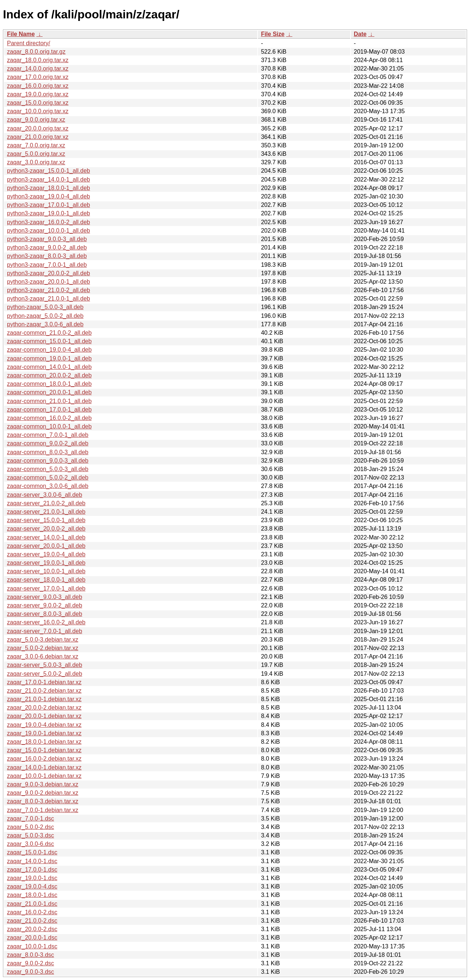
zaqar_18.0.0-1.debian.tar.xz (44, 742)
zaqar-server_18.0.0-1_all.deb (46, 580)
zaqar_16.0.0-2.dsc (32, 912)
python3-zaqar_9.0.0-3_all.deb (47, 239)
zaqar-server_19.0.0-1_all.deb (46, 563)
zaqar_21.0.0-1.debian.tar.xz (44, 699)
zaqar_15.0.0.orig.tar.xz (38, 103)
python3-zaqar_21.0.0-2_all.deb (49, 290)
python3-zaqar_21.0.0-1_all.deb (49, 299)
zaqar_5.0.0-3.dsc (31, 835)
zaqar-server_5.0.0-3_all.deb (45, 665)
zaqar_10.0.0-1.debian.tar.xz (44, 776)
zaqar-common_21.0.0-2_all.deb (49, 333)
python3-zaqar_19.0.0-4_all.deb (49, 196)
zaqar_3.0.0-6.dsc (31, 844)
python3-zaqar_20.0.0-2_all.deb (49, 273)
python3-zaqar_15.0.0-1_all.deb (49, 171)
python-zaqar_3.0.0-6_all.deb (45, 324)
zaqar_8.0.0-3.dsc (31, 955)
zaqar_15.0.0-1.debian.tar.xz (44, 750)
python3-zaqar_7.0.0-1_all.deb (47, 265)
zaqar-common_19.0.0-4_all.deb (49, 350)
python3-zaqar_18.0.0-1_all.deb (49, 188)
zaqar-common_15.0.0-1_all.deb (49, 341)
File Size (273, 34)
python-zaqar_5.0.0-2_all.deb (45, 316)
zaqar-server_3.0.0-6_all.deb (45, 495)
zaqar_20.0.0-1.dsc (32, 938)
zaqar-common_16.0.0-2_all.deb (49, 418)
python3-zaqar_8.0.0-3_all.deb (47, 256)
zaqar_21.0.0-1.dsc (32, 904)
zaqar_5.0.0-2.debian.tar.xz (43, 648)
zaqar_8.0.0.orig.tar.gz (36, 52)
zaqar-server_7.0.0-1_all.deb (45, 631)
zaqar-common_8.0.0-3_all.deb (48, 452)
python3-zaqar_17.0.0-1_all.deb (49, 205)
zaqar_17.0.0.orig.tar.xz (38, 77)
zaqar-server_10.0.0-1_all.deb (46, 571)
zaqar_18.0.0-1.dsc (32, 895)
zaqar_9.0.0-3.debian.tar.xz (43, 784)
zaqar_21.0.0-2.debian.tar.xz (44, 691)
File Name (21, 34)
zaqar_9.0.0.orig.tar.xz (36, 120)
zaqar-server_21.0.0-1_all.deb (46, 512)
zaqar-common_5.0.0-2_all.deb (48, 478)
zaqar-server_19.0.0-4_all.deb (46, 554)
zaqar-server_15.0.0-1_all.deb (46, 520)
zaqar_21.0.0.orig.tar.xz (38, 137)
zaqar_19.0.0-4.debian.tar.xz (44, 725)
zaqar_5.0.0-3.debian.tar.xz (43, 640)
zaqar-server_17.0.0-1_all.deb (46, 588)
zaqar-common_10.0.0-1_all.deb (49, 426)
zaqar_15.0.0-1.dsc (32, 852)
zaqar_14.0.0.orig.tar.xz (38, 69)
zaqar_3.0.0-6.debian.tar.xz (43, 656)
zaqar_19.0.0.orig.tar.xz (38, 94)
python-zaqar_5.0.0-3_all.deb (45, 307)
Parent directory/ (28, 43)
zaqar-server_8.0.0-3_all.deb (45, 614)
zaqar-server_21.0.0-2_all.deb (46, 503)
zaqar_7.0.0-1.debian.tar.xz (43, 810)
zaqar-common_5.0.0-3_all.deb (48, 469)
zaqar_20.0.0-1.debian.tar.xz (44, 716)
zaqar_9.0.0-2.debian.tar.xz (43, 793)
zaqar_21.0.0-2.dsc (32, 921)
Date (360, 34)
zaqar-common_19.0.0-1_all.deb (49, 358)
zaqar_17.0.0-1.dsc (32, 870)
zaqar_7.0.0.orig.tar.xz (36, 145)
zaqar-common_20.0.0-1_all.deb (49, 392)
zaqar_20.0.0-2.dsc (32, 929)
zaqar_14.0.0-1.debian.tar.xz (44, 767)
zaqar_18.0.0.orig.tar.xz (38, 60)
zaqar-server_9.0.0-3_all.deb (45, 597)
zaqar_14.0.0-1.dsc (32, 861)
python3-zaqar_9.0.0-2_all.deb (47, 247)
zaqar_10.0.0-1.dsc (32, 946)
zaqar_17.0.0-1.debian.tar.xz (44, 682)
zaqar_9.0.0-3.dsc (31, 972)
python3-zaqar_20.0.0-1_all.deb (49, 282)
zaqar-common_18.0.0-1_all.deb (49, 384)
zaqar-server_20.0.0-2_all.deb (46, 529)
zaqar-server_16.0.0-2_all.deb (46, 622)
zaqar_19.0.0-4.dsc (32, 886)
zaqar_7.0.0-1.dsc (31, 819)
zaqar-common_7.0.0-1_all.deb (48, 435)
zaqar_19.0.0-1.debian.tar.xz (44, 733)
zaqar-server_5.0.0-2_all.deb (45, 674)
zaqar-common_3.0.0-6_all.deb (48, 486)
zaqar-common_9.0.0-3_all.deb (48, 461)
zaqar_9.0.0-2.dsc (31, 963)
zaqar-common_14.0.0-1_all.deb (49, 367)
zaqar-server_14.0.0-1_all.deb (46, 537)
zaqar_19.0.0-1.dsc (32, 878)
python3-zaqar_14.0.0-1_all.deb (49, 180)
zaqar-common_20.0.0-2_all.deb (49, 375)
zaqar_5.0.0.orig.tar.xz (36, 154)
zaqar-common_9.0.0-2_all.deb (48, 443)
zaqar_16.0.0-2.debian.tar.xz (44, 759)
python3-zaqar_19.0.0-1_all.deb (49, 213)
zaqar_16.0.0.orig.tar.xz (38, 86)
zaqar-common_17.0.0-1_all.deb (49, 410)
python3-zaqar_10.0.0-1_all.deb (49, 231)
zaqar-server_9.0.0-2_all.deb (45, 605)
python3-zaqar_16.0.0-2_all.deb (49, 222)
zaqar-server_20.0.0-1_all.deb (46, 546)
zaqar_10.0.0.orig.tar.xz (38, 111)
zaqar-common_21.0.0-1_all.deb (49, 401)
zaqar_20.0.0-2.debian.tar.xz (44, 708)
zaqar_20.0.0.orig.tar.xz (38, 128)
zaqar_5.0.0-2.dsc (31, 827)
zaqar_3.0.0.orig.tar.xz (36, 162)
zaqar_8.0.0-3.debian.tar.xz (43, 801)
